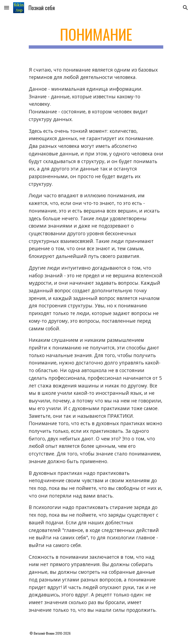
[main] (96, 37)
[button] (7, 8)
